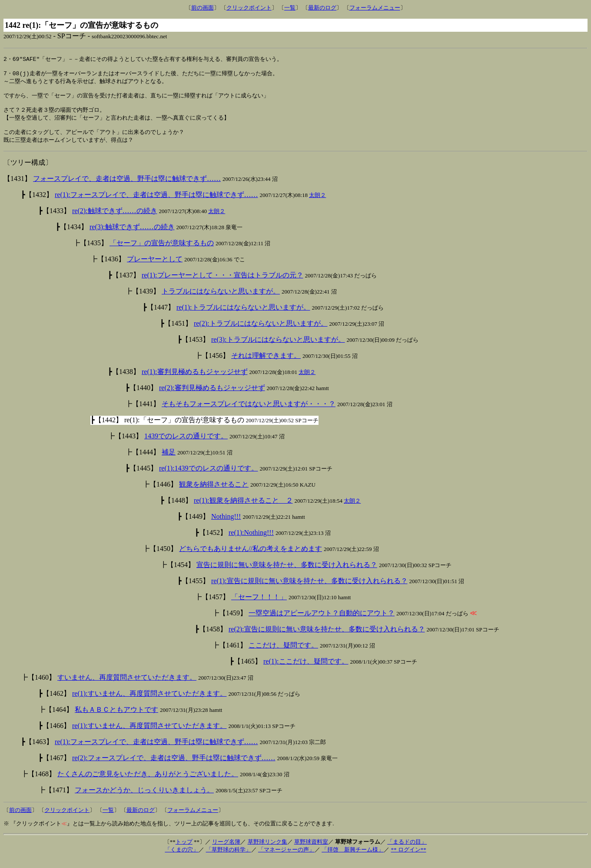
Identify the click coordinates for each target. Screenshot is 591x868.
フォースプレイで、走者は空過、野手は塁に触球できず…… (127, 187)
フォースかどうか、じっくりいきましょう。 (144, 799)
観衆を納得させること (214, 493)
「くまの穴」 (182, 858)
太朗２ (317, 204)
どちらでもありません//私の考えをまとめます (251, 557)
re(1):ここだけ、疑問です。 (306, 670)
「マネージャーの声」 (286, 858)
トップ (184, 850)
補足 (169, 461)
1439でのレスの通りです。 (186, 445)
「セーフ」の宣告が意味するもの (162, 252)
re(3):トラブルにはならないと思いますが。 (278, 348)
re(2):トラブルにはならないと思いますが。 (261, 332)
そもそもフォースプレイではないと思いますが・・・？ (249, 412)
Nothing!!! (226, 525)
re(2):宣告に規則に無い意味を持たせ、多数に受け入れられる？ (327, 638)
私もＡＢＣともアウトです (116, 718)
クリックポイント (249, 8)
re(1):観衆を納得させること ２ (243, 509)
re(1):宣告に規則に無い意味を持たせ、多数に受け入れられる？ (309, 589)
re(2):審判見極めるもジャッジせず (212, 396)
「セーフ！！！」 (259, 606)
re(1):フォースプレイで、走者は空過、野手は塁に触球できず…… (156, 203)
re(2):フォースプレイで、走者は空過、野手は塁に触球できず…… (174, 766)
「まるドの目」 (407, 850)
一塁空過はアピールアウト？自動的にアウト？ (322, 622)
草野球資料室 (311, 850)
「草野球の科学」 (229, 858)
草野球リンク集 (267, 850)
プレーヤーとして (155, 268)
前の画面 (203, 8)
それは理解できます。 (266, 364)
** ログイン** (408, 858)
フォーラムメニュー (375, 8)
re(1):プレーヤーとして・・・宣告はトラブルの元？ (222, 284)
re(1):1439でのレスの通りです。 (209, 477)
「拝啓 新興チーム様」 (353, 858)
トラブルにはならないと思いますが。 (221, 300)
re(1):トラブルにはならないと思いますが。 (243, 316)
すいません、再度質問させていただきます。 (127, 686)
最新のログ (322, 8)
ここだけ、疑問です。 (283, 654)
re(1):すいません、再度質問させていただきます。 (149, 702)
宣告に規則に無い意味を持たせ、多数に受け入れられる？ (287, 573)
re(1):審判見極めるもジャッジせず (195, 380)
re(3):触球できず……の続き (132, 235)
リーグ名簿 (226, 850)
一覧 (290, 8)
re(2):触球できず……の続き (115, 219)
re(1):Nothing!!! (251, 541)
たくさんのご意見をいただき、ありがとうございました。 (148, 783)
